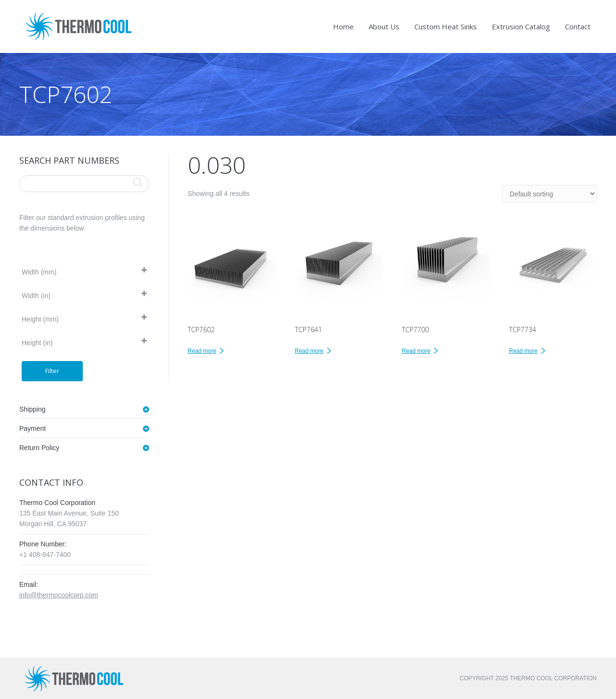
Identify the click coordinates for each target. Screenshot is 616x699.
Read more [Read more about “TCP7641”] (309, 351)
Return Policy (39, 448)
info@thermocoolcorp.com (59, 595)
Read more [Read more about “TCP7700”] (416, 351)
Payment (32, 428)
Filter (52, 371)
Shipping (32, 409)
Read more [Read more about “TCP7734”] (523, 351)
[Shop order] (550, 194)
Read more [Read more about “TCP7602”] (202, 351)
